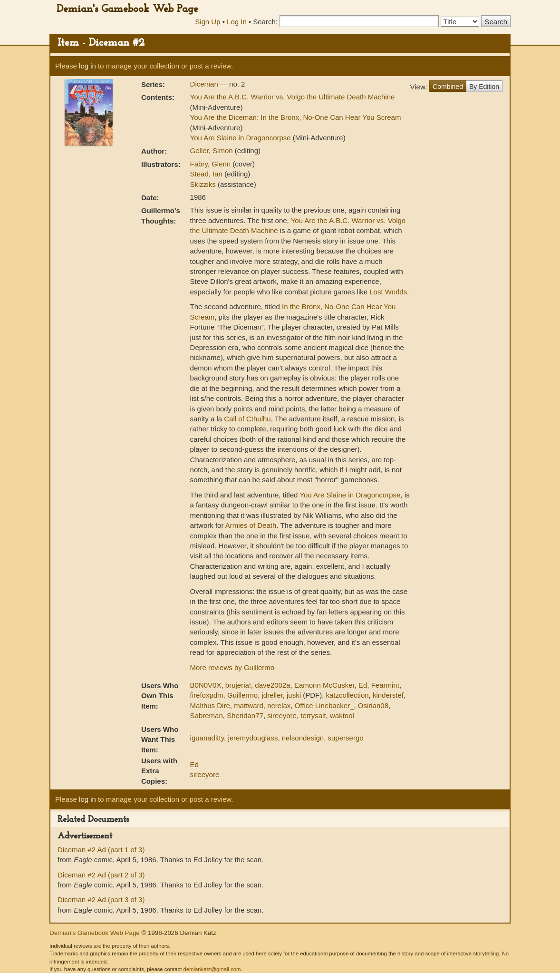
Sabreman (207, 715)
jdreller (272, 695)
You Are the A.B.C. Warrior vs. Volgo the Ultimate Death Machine (293, 97)
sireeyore (282, 715)
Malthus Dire (210, 705)
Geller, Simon (212, 151)
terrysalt (313, 715)
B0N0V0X (206, 685)
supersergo (346, 738)
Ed (363, 685)
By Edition (484, 87)
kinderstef (388, 695)
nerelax (279, 705)
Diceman (205, 84)
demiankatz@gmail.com (212, 969)
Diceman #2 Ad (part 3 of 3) (101, 900)
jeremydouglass (253, 738)
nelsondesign (303, 738)
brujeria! (238, 685)
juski (294, 695)
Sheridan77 (245, 715)
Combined (448, 87)
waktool (342, 715)
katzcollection (348, 695)
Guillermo (242, 695)
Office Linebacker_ (324, 705)
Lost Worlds (388, 292)
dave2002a (272, 685)
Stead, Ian (208, 174)
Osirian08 (373, 705)
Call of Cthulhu (247, 419)
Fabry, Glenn (212, 164)
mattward (249, 705)
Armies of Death (251, 525)
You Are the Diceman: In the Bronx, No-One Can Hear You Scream (296, 117)
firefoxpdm (207, 695)
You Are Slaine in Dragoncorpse (241, 138)
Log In (237, 22)
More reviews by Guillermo (232, 667)
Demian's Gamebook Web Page (127, 9)
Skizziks (204, 184)
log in (87, 66)
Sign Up (208, 22)
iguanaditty (207, 738)
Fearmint (385, 685)
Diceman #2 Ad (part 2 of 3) (101, 875)
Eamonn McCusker (324, 685)
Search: (265, 22)
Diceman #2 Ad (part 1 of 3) (101, 850)
